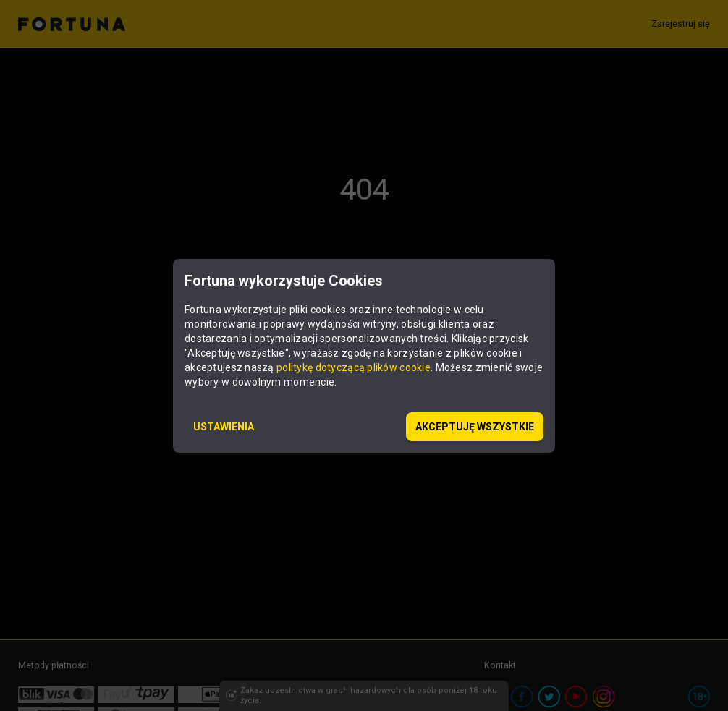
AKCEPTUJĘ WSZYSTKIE (475, 427)
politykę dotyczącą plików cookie (354, 367)
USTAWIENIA (224, 427)
